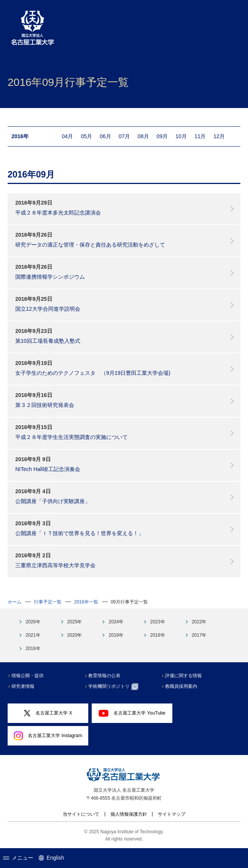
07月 (125, 136)
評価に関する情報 (183, 676)
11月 (200, 136)
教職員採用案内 (181, 686)
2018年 (158, 635)
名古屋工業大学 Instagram (48, 736)
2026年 (33, 622)
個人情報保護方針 (129, 814)
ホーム (15, 602)
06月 (105, 136)
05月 (86, 136)
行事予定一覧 (48, 602)
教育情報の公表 (104, 676)
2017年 (199, 635)
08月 (143, 136)
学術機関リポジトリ (113, 687)
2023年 (158, 622)
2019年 (116, 635)
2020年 (75, 635)
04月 (68, 136)
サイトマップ (172, 814)
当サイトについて (81, 814)
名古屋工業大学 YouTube (132, 713)
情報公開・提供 (28, 676)
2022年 (199, 622)
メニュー (18, 858)
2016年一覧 (86, 602)
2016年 (33, 649)
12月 (219, 136)
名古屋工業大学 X (48, 713)
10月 (181, 136)
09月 (162, 136)
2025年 (75, 622)
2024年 (116, 622)
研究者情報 (23, 686)
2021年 (33, 635)
